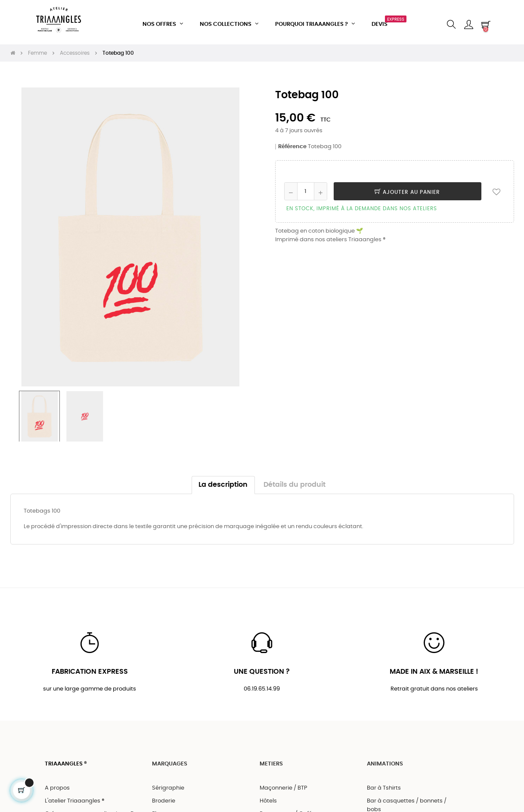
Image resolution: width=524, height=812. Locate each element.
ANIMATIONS (385, 761)
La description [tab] (223, 481)
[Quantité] (306, 187)
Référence (292, 143)
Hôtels (268, 798)
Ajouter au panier (407, 188)
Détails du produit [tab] (295, 481)
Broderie (164, 798)
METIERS (271, 761)
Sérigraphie (168, 785)
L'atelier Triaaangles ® (75, 798)
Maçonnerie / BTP (284, 785)
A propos (57, 785)
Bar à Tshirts (384, 785)
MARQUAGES (170, 761)
